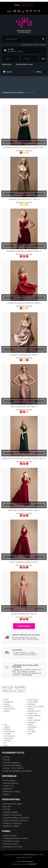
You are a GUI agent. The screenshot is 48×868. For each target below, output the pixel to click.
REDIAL (7, 704)
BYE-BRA (32, 732)
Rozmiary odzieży (10, 844)
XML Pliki (7, 806)
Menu (41, 72)
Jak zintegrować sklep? (12, 804)
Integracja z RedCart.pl (13, 823)
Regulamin (8, 789)
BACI (30, 734)
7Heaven (7, 741)
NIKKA (30, 718)
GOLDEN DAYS (34, 711)
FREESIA (7, 729)
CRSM (6, 700)
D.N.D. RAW (33, 702)
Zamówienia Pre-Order (13, 847)
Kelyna (31, 725)
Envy (6, 745)
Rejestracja (7, 64)
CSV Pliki (7, 809)
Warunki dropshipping (12, 765)
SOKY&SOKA (9, 732)
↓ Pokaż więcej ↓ (24, 626)
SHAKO (7, 711)
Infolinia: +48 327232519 (13, 768)
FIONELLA (8, 706)
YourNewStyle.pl (30, 854)
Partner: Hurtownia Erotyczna (15, 820)
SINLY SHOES (9, 709)
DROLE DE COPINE (36, 706)
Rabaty (6, 794)
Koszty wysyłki (9, 780)
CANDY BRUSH (34, 716)
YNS (5, 725)
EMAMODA (8, 702)
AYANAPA (32, 722)
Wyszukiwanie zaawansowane (34, 45)
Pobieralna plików (10, 812)
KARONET (33, 864)
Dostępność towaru (11, 841)
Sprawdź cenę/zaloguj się (24, 142)
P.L (5, 743)
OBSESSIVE (8, 738)
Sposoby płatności (11, 783)
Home (8, 72)
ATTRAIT (7, 734)
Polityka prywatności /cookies (15, 838)
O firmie (7, 757)
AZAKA (31, 709)
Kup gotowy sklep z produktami (16, 818)
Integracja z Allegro (11, 826)
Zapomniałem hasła (24, 64)
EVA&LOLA (32, 713)
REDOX (31, 729)
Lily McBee (32, 727)
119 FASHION (9, 736)
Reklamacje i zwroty (12, 791)
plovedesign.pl (27, 861)
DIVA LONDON (34, 720)
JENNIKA (31, 704)
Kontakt (6, 760)
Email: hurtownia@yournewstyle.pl (17, 771)
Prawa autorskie (10, 835)
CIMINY (7, 727)
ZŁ (23, 5)
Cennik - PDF (9, 786)
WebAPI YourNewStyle (13, 815)
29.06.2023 (30, 92)
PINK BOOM (33, 700)
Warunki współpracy (12, 763)
